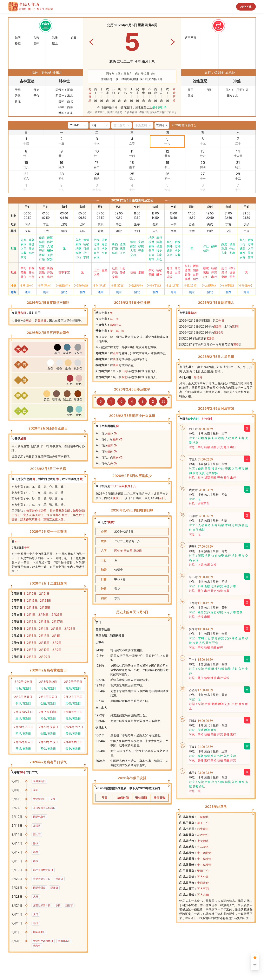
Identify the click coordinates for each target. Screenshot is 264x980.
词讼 (170, 277)
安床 (24, 244)
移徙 (32, 244)
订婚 (24, 240)
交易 (105, 253)
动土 (196, 279)
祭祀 (170, 242)
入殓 (97, 274)
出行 (78, 257)
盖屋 (50, 237)
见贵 (32, 253)
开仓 (159, 259)
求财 (24, 257)
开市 (42, 250)
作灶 (50, 242)
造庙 (224, 248)
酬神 (50, 250)
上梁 (97, 270)
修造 (32, 248)
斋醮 (123, 244)
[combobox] (120, 125)
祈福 (86, 244)
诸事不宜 (64, 272)
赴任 (86, 253)
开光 (32, 272)
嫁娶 (32, 240)
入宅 (24, 248)
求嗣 (78, 248)
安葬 (24, 253)
